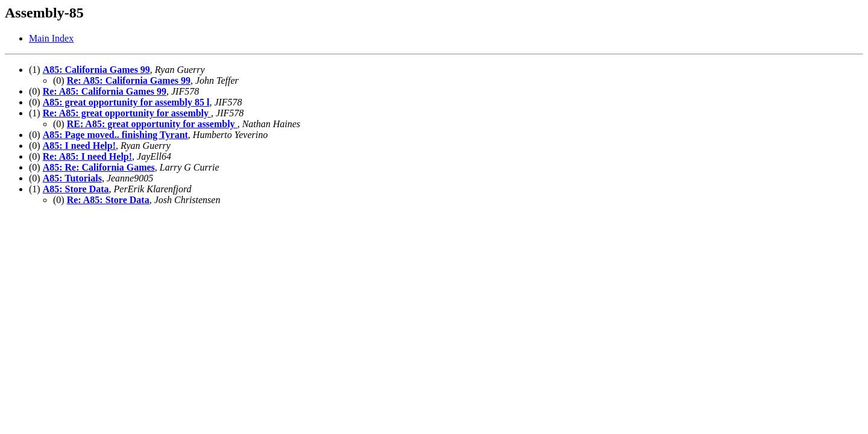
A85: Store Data (76, 189)
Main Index (51, 38)
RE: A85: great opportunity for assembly (152, 124)
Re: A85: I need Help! (87, 156)
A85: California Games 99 (96, 70)
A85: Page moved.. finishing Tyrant (115, 135)
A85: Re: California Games (99, 167)
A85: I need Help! (79, 146)
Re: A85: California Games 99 (129, 80)
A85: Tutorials (72, 178)
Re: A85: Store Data (108, 200)
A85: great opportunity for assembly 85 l (126, 102)
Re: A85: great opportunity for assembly (127, 113)
